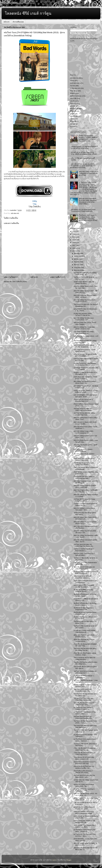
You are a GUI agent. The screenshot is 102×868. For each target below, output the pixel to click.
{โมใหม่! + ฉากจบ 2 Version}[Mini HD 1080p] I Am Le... (86, 504)
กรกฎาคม (77, 268)
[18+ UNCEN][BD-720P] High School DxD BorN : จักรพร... (85, 396)
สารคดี (72, 114)
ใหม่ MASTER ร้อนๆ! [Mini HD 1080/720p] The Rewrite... (83, 699)
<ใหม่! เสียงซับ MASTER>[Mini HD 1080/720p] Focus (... (85, 754)
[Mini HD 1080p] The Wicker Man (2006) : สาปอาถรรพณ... (84, 328)
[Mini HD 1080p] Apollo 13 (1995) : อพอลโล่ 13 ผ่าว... (85, 844)
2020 (74, 237)
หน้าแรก (7, 22)
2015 (74, 251)
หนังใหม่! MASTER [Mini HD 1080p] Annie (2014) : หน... (85, 274)
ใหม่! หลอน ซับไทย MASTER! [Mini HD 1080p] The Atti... (85, 649)
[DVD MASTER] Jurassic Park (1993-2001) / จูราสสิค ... (86, 840)
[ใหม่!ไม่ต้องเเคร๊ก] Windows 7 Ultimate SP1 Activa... (83, 772)
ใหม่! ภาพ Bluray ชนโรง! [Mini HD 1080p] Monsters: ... (85, 658)
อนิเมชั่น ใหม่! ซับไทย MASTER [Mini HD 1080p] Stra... (85, 695)
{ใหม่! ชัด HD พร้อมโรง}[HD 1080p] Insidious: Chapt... (85, 654)
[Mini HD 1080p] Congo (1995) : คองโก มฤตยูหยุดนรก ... (84, 432)
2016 (74, 248)
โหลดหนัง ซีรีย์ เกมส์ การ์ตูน (28, 13)
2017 (74, 245)
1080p (35, 201)
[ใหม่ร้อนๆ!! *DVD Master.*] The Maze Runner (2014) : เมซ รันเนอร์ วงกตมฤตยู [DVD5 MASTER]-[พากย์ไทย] (88, 218)
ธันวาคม (77, 253)
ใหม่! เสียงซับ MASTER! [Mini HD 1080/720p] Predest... (84, 568)
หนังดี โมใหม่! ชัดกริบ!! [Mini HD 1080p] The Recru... (84, 283)
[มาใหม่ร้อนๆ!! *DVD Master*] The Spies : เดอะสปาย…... (85, 831)
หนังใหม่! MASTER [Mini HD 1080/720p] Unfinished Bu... (83, 409)
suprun (54, 860)
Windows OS (74, 109)
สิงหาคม (77, 265)
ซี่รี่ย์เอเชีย (73, 121)
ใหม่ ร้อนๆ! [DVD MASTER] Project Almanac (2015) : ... (85, 686)
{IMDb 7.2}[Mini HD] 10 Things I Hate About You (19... (86, 799)
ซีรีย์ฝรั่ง (73, 93)
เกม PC (73, 101)
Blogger (69, 860)
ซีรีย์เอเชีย (73, 111)
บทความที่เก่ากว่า (58, 277)
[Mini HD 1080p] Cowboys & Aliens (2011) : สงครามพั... (85, 486)
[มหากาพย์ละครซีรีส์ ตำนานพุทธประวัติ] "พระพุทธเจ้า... (84, 346)
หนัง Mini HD (15, 213)
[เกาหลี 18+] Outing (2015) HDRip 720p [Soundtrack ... (84, 631)
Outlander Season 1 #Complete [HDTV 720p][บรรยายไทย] (84, 812)
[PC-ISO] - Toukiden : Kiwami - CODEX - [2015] (83, 450)
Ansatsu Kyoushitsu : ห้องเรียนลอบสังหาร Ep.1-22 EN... (85, 364)
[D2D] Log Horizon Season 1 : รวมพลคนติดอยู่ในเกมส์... (86, 391)
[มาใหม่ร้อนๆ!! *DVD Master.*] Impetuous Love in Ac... (83, 708)
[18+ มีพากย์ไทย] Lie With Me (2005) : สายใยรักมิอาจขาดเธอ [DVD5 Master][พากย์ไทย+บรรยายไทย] (83, 166)
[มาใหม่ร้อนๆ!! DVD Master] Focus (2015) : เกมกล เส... (85, 740)
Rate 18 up (74, 91)
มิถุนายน (77, 270)
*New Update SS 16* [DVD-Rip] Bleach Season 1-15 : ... (84, 758)
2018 (74, 243)
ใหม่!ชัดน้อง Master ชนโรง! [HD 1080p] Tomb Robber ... (84, 464)
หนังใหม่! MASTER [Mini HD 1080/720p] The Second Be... (84, 545)
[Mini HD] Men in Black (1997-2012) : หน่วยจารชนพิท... (85, 423)
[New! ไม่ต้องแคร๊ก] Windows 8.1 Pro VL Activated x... (85, 582)
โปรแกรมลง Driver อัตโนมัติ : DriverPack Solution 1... (83, 577)
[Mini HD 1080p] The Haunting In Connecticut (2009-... (84, 790)
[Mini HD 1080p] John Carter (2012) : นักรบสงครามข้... (85, 518)
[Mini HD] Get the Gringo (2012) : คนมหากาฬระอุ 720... (85, 794)
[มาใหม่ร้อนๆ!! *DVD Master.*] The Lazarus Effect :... (85, 713)
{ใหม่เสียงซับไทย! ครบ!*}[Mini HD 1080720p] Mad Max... (84, 477)
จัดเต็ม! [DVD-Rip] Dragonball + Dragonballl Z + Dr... (84, 609)
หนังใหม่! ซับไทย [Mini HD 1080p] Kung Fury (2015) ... (84, 500)
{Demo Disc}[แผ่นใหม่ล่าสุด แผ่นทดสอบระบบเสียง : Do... (84, 767)
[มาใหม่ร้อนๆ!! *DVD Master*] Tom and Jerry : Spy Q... (85, 835)
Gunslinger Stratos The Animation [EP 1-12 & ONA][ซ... (86, 369)
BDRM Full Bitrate (76, 96)
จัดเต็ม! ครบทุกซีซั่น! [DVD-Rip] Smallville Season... (84, 591)
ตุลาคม (77, 259)
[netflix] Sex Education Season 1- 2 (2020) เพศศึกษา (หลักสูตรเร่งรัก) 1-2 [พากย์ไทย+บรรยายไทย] (88, 138)
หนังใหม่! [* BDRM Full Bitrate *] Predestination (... (84, 550)
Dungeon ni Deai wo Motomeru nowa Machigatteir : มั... (86, 373)
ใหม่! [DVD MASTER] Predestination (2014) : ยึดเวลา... (85, 563)
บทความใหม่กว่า (11, 277)
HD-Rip (72, 119)
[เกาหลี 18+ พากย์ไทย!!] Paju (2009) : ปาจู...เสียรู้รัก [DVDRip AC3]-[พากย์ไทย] (84, 153)
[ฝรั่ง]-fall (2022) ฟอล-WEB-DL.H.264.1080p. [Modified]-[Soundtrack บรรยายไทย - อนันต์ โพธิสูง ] (88, 201)
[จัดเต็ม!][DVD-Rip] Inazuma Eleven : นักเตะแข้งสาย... (85, 613)
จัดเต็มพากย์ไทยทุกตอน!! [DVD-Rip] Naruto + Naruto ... (85, 595)
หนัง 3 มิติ (73, 99)
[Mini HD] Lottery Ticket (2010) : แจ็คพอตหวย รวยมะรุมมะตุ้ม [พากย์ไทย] (89, 173)
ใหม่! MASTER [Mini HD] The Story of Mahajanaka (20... (86, 305)
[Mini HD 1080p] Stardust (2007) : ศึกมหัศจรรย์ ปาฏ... (86, 292)
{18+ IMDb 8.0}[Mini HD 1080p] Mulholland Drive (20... (84, 332)
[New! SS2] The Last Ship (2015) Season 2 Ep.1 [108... (84, 459)
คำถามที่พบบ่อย (18, 22)
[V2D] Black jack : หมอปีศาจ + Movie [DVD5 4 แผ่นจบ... (85, 378)
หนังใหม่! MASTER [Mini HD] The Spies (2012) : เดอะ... (84, 776)
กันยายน (77, 262)
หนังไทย (73, 106)
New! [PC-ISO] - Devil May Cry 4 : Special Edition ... (85, 554)
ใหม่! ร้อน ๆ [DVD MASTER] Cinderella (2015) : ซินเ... (83, 690)
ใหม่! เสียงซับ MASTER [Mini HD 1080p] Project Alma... (84, 704)
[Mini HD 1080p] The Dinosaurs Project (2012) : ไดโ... (84, 319)
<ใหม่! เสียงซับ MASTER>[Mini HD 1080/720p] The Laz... (85, 749)
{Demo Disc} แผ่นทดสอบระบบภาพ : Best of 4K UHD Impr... (85, 763)
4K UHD (73, 124)
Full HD (73, 86)
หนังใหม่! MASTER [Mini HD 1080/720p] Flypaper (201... (83, 717)
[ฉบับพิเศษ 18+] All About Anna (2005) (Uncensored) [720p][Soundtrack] (83, 210)
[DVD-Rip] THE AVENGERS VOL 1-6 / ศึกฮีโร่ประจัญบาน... (86, 572)
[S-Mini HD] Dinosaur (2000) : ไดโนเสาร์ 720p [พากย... (83, 314)
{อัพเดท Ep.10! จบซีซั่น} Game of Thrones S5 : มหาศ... (84, 808)
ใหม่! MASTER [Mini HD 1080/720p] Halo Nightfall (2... (85, 726)
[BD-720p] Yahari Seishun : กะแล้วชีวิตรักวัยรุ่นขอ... (85, 351)
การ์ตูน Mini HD (75, 88)
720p (35, 204)
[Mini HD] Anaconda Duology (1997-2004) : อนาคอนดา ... (85, 296)
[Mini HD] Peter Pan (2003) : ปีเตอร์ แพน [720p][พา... (85, 323)
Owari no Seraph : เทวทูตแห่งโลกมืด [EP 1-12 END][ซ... (85, 355)
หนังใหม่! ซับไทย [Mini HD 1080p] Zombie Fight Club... (84, 414)
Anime (72, 81)
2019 (74, 240)
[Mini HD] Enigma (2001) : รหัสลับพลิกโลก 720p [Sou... (86, 491)
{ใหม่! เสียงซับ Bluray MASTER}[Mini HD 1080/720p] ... (85, 645)
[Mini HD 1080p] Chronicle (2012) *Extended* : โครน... (84, 509)
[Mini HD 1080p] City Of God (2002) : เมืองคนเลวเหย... (85, 532)
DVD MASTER (75, 83)
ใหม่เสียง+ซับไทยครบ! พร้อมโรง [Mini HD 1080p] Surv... (86, 663)
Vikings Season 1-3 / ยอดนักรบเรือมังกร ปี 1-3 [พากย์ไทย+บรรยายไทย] (84, 147)
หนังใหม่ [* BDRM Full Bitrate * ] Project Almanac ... (84, 677)
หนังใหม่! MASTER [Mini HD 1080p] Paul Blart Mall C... (85, 341)
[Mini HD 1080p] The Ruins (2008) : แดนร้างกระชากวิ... (85, 301)
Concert (73, 127)
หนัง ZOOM (74, 116)
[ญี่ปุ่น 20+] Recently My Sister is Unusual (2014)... (84, 640)
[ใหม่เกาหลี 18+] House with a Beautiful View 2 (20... (83, 400)
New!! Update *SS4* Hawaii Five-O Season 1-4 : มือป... (85, 826)
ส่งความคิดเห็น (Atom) (20, 282)
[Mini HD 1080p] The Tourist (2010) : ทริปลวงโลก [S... (85, 523)
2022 (74, 231)
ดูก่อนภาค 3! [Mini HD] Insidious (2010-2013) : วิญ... (84, 785)
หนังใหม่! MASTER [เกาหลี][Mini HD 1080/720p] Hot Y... (85, 672)
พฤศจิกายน (78, 256)
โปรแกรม (73, 104)
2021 (74, 234)
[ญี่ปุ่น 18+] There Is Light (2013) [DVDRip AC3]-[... (84, 636)
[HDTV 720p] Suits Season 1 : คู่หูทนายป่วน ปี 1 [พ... (84, 821)
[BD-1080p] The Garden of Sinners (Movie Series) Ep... (85, 382)
